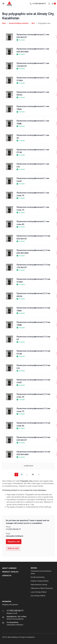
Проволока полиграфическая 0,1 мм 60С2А (33, 93)
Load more (28, 466)
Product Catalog (10, 572)
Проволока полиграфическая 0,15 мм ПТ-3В (33, 352)
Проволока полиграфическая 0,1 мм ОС (33, 137)
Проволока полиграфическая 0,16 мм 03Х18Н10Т (33, 439)
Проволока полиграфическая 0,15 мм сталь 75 (33, 410)
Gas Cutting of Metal (38, 596)
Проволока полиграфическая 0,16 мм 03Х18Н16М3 (33, 453)
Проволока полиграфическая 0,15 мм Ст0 (33, 367)
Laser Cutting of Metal (39, 592)
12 (33, 474)
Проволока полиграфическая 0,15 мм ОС (33, 338)
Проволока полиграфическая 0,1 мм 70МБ (33, 122)
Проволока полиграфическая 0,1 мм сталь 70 (33, 194)
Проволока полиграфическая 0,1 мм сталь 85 (33, 223)
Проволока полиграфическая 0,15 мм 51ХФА (33, 280)
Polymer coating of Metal (40, 581)
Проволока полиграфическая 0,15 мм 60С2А (33, 295)
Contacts (7, 576)
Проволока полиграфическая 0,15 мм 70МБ (33, 324)
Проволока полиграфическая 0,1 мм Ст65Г (33, 180)
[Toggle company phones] (38, 4)
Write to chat (13, 548)
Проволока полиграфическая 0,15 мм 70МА (33, 309)
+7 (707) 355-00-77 (13, 529)
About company (9, 568)
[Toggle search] (49, 4)
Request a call (14, 542)
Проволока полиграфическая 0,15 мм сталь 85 (33, 424)
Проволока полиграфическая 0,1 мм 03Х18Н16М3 (33, 50)
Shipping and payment (10, 605)
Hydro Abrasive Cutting (39, 585)
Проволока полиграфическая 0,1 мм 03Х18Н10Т (33, 36)
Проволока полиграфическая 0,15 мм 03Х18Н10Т (33, 237)
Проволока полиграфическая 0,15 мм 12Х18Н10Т (33, 266)
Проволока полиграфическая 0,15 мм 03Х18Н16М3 (33, 252)
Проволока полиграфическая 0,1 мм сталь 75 (33, 209)
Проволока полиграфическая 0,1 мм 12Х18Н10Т (33, 65)
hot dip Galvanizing (38, 577)
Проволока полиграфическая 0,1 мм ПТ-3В (33, 151)
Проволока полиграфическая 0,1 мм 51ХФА (33, 79)
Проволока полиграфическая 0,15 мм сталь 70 (33, 396)
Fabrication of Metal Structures (42, 588)
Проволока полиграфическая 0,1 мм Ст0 (33, 165)
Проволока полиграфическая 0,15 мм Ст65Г (33, 381)
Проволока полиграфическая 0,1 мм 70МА (33, 108)
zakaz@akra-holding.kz (15, 536)
